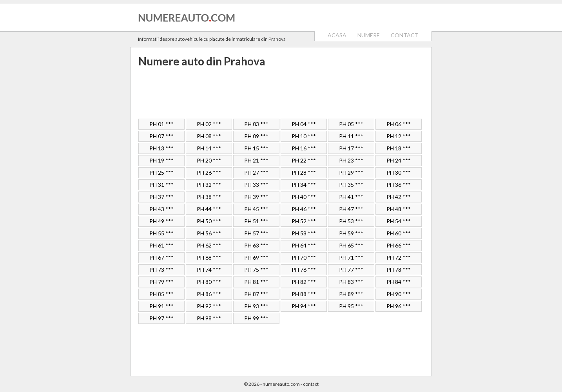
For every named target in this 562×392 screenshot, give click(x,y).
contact (311, 384)
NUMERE (369, 35)
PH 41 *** (351, 197)
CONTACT (405, 35)
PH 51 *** (256, 221)
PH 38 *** (209, 197)
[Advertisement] (281, 93)
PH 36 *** (399, 185)
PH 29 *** (351, 173)
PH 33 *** (256, 185)
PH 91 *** (161, 306)
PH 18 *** (399, 148)
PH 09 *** (256, 136)
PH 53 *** (351, 221)
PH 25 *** (161, 173)
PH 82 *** (304, 282)
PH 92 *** (209, 306)
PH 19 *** (161, 160)
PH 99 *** (256, 318)
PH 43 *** (161, 209)
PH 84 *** (399, 282)
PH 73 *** (161, 270)
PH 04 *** (304, 124)
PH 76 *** (304, 270)
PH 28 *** (304, 173)
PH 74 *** (209, 270)
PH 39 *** (256, 197)
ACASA (337, 35)
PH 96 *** (399, 306)
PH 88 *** (304, 294)
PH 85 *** (161, 294)
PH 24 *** (399, 160)
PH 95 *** (351, 306)
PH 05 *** (351, 124)
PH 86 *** (209, 294)
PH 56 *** (209, 233)
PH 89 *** (351, 294)
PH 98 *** (209, 318)
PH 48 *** (399, 209)
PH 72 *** (399, 257)
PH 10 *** (304, 136)
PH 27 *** (256, 173)
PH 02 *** (209, 124)
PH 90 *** (399, 294)
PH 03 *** (256, 124)
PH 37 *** (161, 197)
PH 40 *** (304, 197)
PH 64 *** (304, 245)
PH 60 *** (399, 233)
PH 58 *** (304, 233)
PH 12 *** (399, 136)
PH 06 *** (399, 124)
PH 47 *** (351, 209)
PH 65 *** (351, 245)
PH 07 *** (161, 136)
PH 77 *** (351, 270)
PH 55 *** (161, 233)
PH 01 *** (161, 124)
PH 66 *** (399, 245)
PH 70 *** (304, 257)
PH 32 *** (209, 185)
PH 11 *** (351, 136)
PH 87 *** (256, 294)
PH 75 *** (256, 270)
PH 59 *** (351, 233)
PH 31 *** (161, 185)
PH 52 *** (304, 221)
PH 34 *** (304, 185)
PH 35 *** (351, 185)
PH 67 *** (161, 257)
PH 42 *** (399, 197)
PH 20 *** (209, 160)
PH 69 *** (256, 257)
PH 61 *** (161, 245)
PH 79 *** (161, 282)
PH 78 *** (399, 270)
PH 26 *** (209, 173)
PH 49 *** (161, 221)
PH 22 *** (304, 160)
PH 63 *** (256, 245)
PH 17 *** (351, 148)
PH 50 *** (209, 221)
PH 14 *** (209, 148)
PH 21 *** (256, 160)
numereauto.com (281, 384)
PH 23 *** (351, 160)
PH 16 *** (304, 148)
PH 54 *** (399, 221)
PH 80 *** (209, 282)
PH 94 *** (304, 306)
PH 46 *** (304, 209)
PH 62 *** (209, 245)
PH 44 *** (209, 209)
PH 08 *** (209, 136)
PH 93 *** (256, 306)
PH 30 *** (399, 173)
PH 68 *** (209, 257)
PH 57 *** (256, 233)
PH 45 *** (256, 209)
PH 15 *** (256, 148)
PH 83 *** (351, 282)
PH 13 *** (161, 148)
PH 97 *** (161, 318)
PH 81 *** (256, 282)
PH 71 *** (351, 257)
